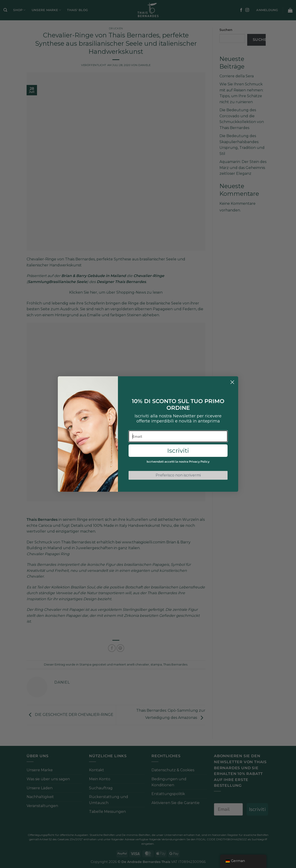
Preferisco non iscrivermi (178, 475)
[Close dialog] (232, 382)
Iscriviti (178, 451)
